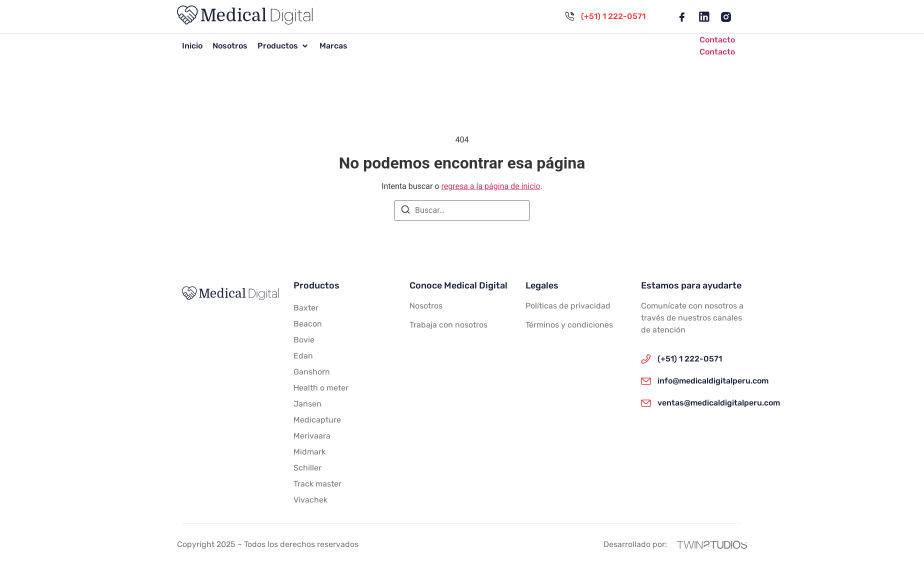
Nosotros (426, 306)
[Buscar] (405, 211)
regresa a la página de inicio (490, 186)
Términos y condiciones (569, 325)
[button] (283, 46)
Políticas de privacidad (568, 306)
